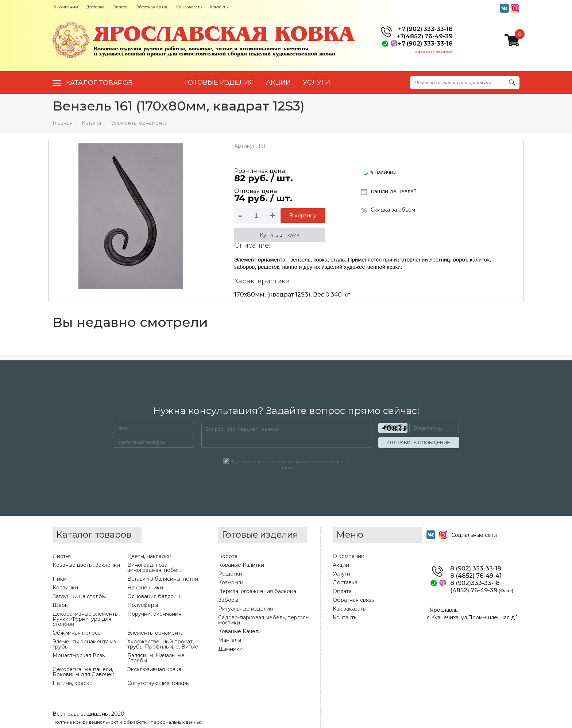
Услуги (341, 574)
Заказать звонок (434, 51)
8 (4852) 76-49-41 (476, 576)
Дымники (230, 649)
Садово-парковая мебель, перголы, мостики (264, 620)
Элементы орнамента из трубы (84, 644)
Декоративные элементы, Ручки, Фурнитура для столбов (86, 619)
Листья (62, 556)
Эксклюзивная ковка (154, 669)
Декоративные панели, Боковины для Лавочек (83, 672)
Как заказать (189, 7)
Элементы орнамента (139, 123)
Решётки (230, 574)
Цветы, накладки (149, 556)
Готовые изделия (219, 82)
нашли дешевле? (389, 192)
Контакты (219, 7)
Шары (61, 605)
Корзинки (65, 588)
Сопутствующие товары (159, 683)
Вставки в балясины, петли (163, 579)
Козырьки (231, 582)
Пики (59, 579)
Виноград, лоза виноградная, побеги (155, 568)
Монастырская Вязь (79, 655)
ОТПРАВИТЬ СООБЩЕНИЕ (419, 443)
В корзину (303, 216)
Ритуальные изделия (246, 609)
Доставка (95, 7)
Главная (63, 123)
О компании (65, 7)
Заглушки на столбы (79, 596)
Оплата (120, 7)
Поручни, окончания (154, 614)
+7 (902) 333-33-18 (425, 29)
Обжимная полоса (77, 633)
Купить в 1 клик (280, 235)
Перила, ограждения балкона (257, 591)
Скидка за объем (388, 210)
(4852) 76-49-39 (482, 590)
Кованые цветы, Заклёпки (86, 565)
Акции (341, 565)
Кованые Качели (240, 631)
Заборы (228, 600)
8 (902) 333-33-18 (476, 569)
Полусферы (143, 605)
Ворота (228, 556)
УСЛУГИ (316, 82)
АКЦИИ (278, 82)
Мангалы (230, 640)
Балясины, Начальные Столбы (156, 658)
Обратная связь (152, 7)
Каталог (92, 123)
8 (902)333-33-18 (475, 583)
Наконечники (145, 588)
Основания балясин (154, 596)
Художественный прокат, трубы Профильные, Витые (163, 644)
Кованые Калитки (241, 565)
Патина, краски (73, 683)
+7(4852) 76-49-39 (425, 36)
